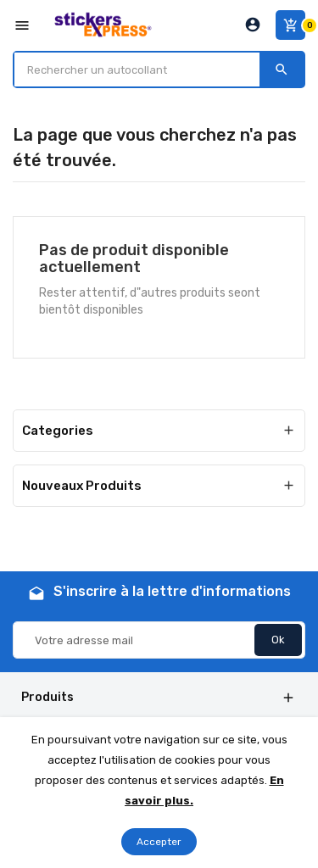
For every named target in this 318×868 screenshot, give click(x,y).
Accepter (159, 842)
